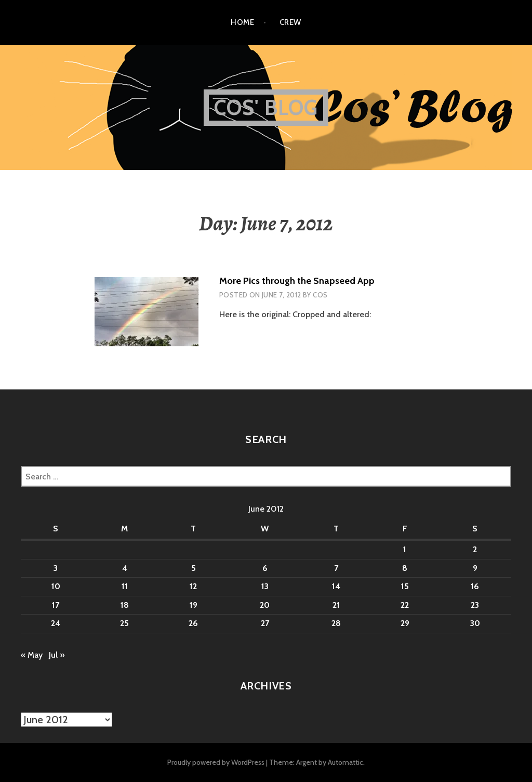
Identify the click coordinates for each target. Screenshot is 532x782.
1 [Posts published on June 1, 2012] (405, 549)
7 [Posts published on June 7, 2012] (336, 568)
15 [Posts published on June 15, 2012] (405, 586)
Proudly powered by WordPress (216, 762)
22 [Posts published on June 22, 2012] (405, 605)
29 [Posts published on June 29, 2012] (405, 623)
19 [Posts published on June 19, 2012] (194, 605)
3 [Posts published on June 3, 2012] (56, 568)
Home (242, 22)
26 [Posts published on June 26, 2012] (193, 623)
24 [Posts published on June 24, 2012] (56, 623)
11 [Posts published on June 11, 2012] (125, 586)
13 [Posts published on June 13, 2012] (265, 586)
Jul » (57, 655)
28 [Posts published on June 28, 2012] (336, 623)
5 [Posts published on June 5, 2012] (194, 568)
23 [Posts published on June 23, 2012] (475, 605)
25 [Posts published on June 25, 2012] (124, 623)
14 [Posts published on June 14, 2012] (336, 586)
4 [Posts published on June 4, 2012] (125, 568)
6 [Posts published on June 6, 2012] (265, 568)
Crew (290, 22)
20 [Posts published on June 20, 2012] (265, 605)
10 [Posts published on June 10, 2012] (56, 586)
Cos (320, 295)
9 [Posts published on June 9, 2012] (475, 568)
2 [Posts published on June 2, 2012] (475, 549)
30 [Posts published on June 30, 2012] (475, 623)
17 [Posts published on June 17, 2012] (56, 605)
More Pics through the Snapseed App (297, 281)
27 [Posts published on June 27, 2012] (265, 623)
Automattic (345, 762)
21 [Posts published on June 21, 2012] (336, 605)
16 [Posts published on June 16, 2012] (475, 586)
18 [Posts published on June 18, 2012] (125, 605)
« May (32, 655)
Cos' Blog (266, 107)
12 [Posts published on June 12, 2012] (193, 586)
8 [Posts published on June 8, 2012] (405, 568)
